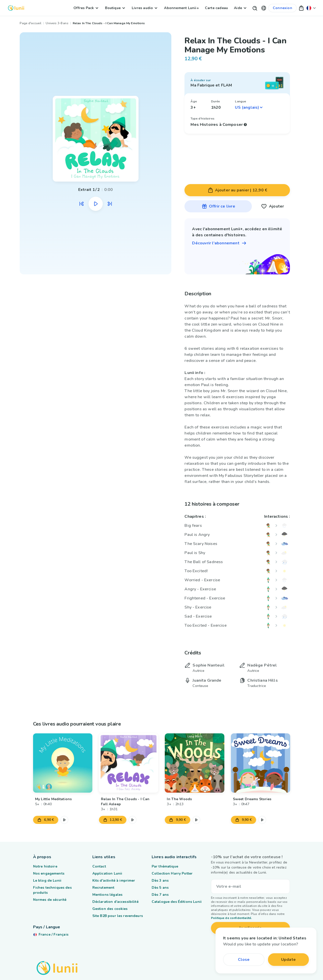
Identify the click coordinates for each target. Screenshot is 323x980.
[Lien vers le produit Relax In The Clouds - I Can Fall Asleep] (129, 763)
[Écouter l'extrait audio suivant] (110, 204)
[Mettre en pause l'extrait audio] (96, 204)
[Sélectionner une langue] (249, 107)
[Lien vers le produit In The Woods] (194, 763)
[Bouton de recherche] (255, 8)
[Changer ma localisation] (311, 8)
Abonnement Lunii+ (181, 8)
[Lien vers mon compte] (282, 8)
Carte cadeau (216, 8)
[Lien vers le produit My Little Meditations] (63, 763)
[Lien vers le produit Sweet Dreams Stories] (260, 763)
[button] (264, 8)
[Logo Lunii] (16, 8)
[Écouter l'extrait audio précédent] (82, 204)
